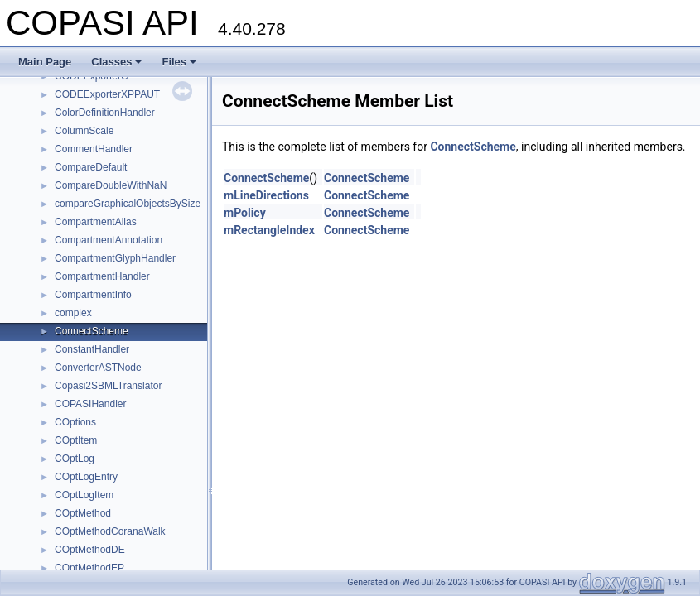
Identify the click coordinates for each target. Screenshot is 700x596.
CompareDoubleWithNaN (111, 185)
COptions (75, 422)
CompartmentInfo (93, 295)
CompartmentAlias (96, 222)
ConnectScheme (92, 331)
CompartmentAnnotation (109, 240)
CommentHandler (94, 149)
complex (73, 313)
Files (179, 62)
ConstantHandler (92, 349)
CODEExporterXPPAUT (107, 94)
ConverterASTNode (98, 368)
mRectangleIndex (269, 230)
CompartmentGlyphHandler (115, 258)
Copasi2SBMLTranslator (108, 386)
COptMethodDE (90, 550)
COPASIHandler (90, 404)
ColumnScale (84, 131)
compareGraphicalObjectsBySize (128, 204)
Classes (116, 62)
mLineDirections (266, 195)
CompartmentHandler (102, 276)
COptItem (76, 440)
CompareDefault (91, 167)
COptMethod (83, 513)
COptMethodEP (89, 568)
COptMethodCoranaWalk (110, 531)
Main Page (45, 62)
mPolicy (245, 213)
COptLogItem (84, 495)
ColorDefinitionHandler (105, 113)
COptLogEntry (86, 477)
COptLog (75, 459)
